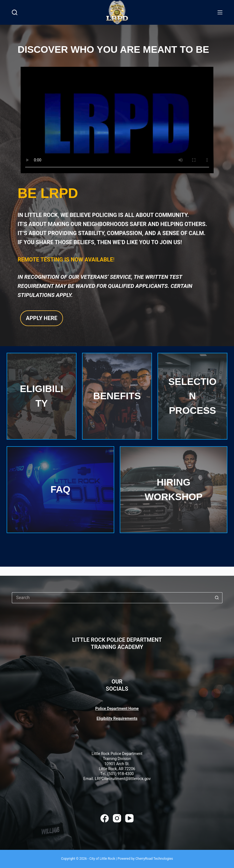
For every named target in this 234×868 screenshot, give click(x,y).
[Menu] (220, 12)
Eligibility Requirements (117, 718)
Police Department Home (117, 709)
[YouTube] (129, 818)
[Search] (15, 12)
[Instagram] (117, 818)
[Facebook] (105, 818)
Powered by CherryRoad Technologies (145, 859)
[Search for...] (112, 598)
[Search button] (217, 598)
